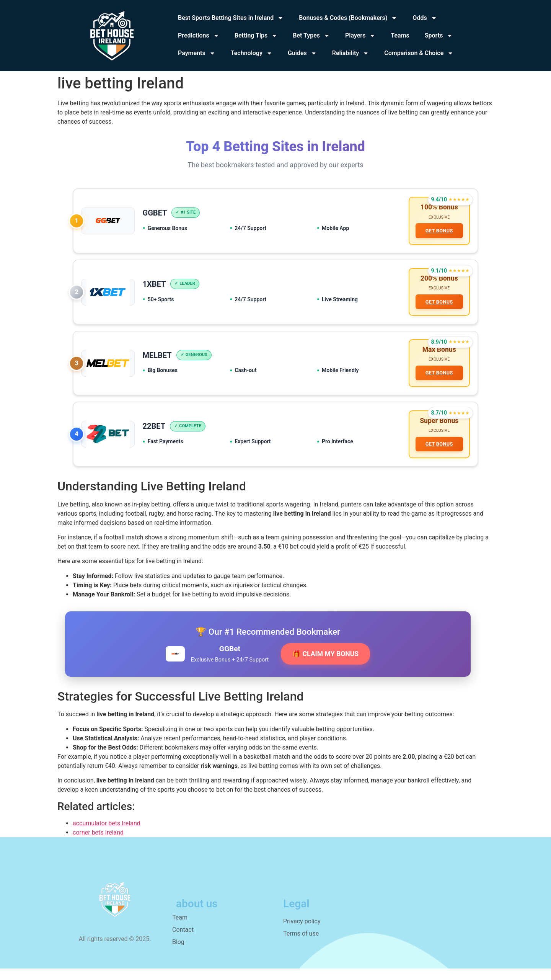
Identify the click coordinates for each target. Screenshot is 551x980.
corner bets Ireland (98, 844)
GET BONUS (438, 232)
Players (360, 36)
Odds (425, 18)
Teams (400, 35)
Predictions (199, 36)
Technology (252, 53)
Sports (439, 36)
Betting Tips (256, 36)
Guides (302, 53)
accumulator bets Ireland (107, 835)
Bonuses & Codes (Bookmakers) (348, 18)
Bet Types (311, 36)
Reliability (350, 53)
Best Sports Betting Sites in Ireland (231, 18)
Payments (197, 53)
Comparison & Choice (419, 53)
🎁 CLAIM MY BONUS (325, 665)
